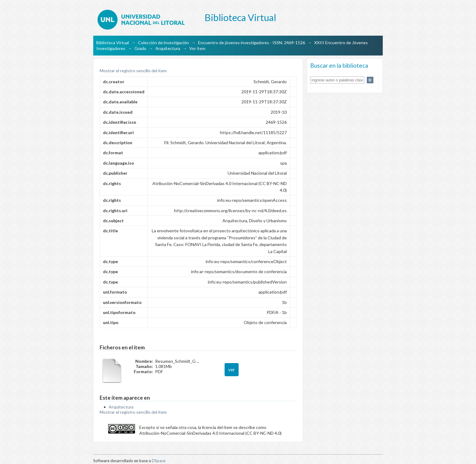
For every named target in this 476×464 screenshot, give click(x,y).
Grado (140, 48)
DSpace (159, 461)
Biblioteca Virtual (113, 43)
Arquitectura (168, 48)
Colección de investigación (163, 43)
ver (232, 369)
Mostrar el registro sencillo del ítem (133, 71)
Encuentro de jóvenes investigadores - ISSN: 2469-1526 (252, 43)
